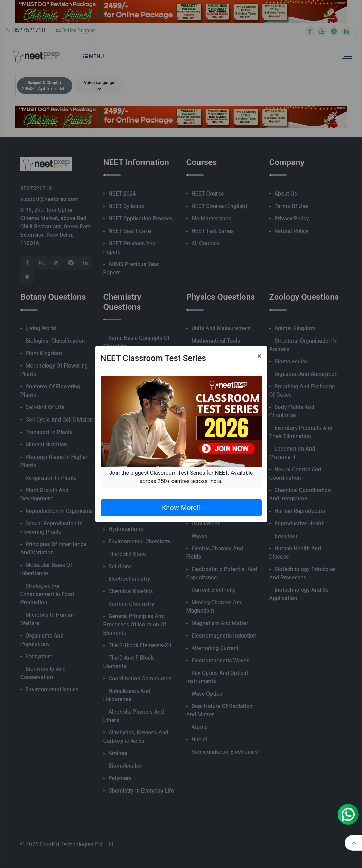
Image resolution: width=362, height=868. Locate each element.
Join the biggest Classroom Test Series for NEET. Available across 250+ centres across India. (181, 477)
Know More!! (181, 508)
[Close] (259, 356)
